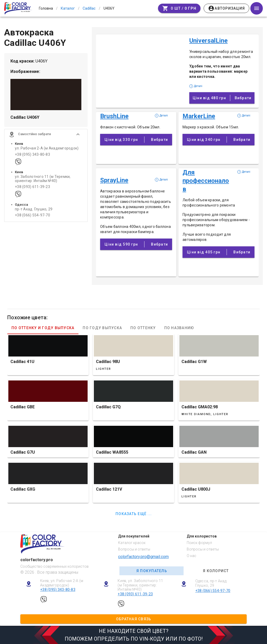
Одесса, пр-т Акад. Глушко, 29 (211, 583)
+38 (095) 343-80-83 (32, 157)
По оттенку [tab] (143, 328)
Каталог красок (132, 543)
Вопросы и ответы (134, 549)
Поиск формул (199, 543)
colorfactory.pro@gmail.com (143, 557)
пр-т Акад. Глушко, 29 (34, 212)
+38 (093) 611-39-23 (32, 189)
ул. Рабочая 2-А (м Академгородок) (47, 151)
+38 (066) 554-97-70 (32, 218)
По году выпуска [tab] (102, 328)
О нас (192, 556)
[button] (46, 137)
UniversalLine (208, 41)
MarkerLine (199, 116)
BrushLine (114, 116)
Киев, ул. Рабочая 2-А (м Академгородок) (62, 583)
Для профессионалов (206, 181)
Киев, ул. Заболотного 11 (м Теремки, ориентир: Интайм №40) (140, 585)
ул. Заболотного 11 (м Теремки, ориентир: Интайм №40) (43, 181)
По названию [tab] (179, 328)
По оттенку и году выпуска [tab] (43, 328)
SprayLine (114, 180)
